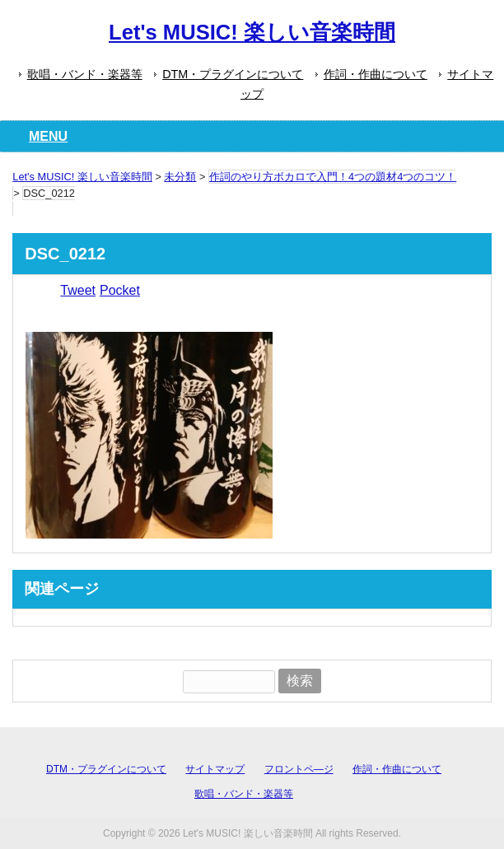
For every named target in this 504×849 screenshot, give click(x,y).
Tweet (78, 290)
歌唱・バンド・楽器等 (85, 74)
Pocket (120, 290)
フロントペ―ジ (299, 769)
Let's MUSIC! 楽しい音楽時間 (252, 32)
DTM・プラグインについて (233, 74)
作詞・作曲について (376, 74)
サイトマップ (215, 769)
